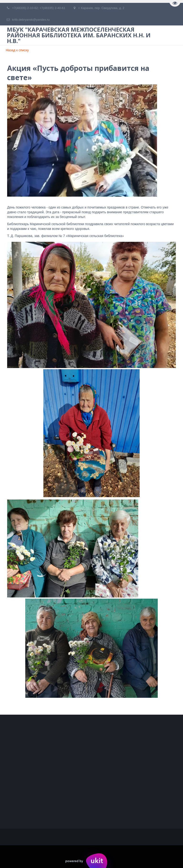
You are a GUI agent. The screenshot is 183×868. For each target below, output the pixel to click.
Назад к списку (17, 50)
